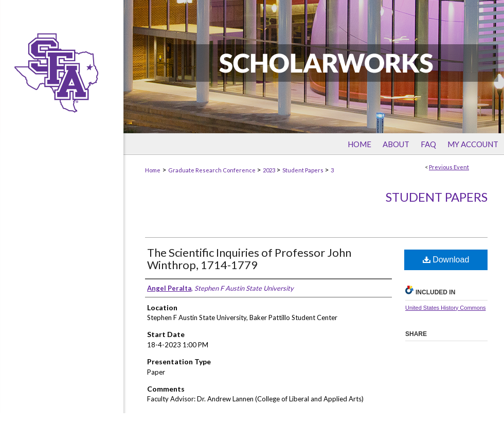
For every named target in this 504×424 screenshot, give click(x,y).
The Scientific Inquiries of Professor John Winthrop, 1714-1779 (249, 259)
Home (153, 170)
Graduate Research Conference (212, 170)
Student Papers (303, 170)
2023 (269, 170)
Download (446, 260)
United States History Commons (446, 308)
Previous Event (449, 167)
